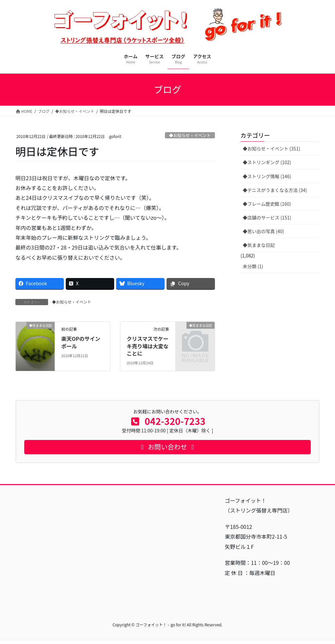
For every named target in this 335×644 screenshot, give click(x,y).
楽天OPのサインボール (81, 342)
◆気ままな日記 (259, 245)
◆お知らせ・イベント (190, 135)
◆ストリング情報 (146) (267, 176)
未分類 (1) (253, 266)
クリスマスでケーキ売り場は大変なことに (148, 346)
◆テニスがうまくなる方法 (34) (275, 190)
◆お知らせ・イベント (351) (272, 148)
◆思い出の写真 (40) (263, 231)
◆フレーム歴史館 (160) (267, 204)
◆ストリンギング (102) (267, 162)
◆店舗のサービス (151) (267, 218)
